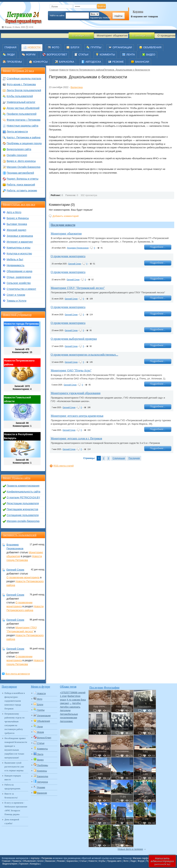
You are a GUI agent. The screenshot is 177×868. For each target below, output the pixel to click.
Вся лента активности (18, 674)
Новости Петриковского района (86, 70)
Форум (141, 861)
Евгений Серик (75, 264)
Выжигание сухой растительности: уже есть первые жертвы (14, 767)
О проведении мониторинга (68, 256)
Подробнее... (158, 247)
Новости (64, 70)
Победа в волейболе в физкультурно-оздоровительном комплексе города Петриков (15, 701)
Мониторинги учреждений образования (76, 393)
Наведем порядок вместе (13, 778)
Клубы (102, 861)
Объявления (29, 861)
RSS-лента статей (64, 466)
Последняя (134, 458)
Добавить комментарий (66, 216)
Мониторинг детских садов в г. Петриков (76, 438)
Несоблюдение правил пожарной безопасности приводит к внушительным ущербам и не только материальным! (16, 748)
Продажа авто (114, 861)
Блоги (40, 861)
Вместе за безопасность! (11, 796)
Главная (54, 70)
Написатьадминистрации (162, 861)
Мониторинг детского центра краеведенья (77, 416)
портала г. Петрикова (41, 858)
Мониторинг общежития (66, 234)
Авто (71, 704)
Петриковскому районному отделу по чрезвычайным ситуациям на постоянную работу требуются (14, 723)
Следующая (119, 458)
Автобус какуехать (70, 707)
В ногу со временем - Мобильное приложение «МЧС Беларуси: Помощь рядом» (16, 809)
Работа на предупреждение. (13, 787)
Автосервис (66, 721)
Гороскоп (24, 864)
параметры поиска (100, 18)
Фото (126, 861)
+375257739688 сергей (73, 693)
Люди (133, 861)
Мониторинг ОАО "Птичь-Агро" (71, 370)
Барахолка (72, 861)
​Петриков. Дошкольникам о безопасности (127, 70)
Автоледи (65, 710)
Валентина (77, 87)
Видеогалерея (10, 864)
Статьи (83, 861)
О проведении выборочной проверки (74, 339)
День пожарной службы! (12, 821)
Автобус (77, 703)
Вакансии (50, 861)
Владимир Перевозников (78, 248)
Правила (17, 861)
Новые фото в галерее (130, 849)
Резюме (61, 861)
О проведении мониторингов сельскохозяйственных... (84, 355)
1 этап (63, 696)
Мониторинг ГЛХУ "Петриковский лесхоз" (78, 288)
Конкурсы (35, 864)
